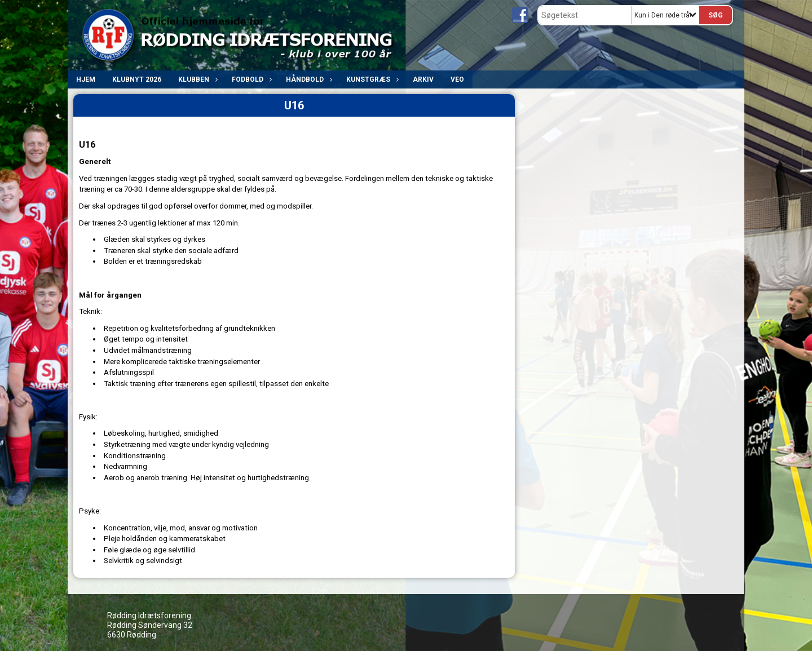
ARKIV (423, 79)
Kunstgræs (371, 79)
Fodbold (250, 79)
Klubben (197, 79)
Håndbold (308, 79)
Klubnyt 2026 (137, 79)
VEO (457, 79)
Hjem (86, 79)
